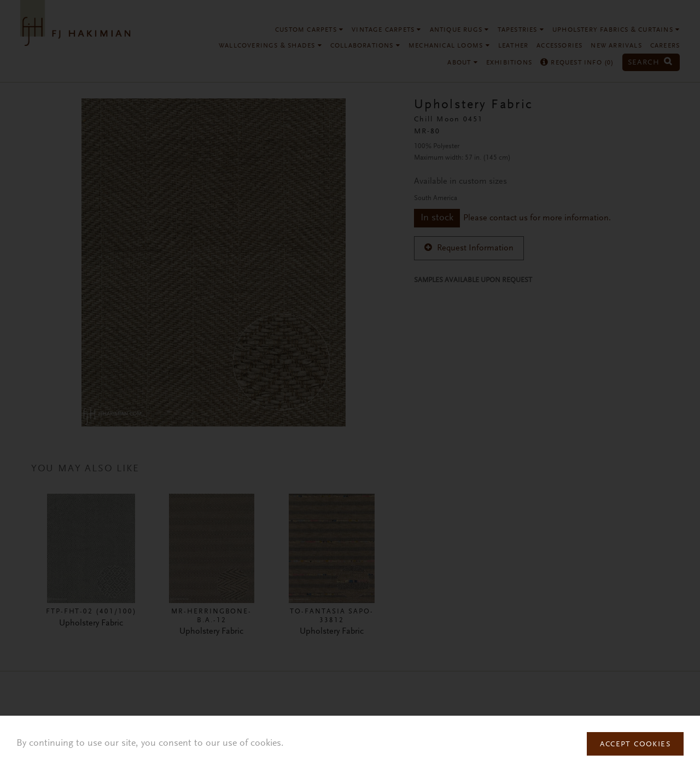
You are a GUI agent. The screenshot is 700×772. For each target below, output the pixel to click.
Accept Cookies (635, 745)
